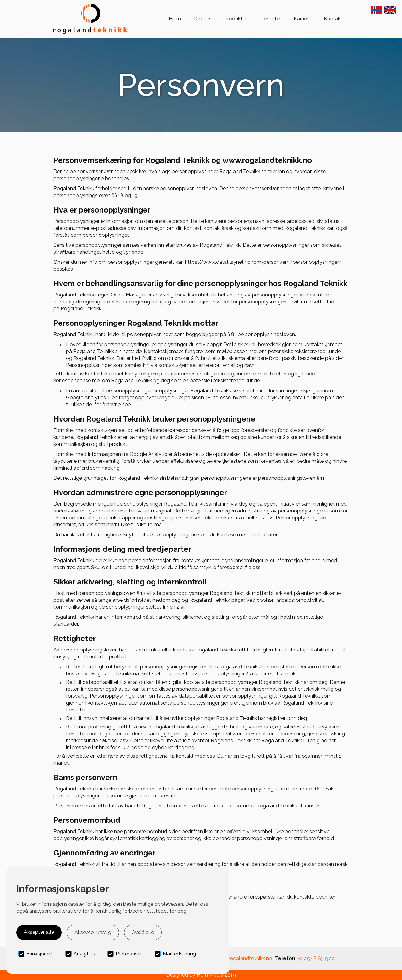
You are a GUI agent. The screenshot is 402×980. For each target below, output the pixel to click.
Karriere (302, 19)
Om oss (203, 19)
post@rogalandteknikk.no (243, 958)
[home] (90, 19)
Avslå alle (143, 932)
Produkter (236, 19)
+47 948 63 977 (316, 958)
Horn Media (210, 975)
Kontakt (333, 19)
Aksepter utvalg (93, 932)
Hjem (175, 19)
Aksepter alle (39, 932)
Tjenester (270, 19)
